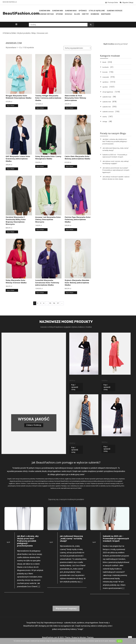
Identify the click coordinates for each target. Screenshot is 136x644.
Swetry (85, 14)
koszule (105, 72)
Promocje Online (112, 3)
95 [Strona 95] (50, 303)
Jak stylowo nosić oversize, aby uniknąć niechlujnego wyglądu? (116, 162)
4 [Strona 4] (44, 303)
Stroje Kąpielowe (97, 11)
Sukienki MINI (45, 11)
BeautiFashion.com (21, 13)
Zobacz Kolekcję (34, 425)
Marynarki (106, 14)
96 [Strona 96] (54, 303)
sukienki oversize (108, 112)
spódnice (105, 82)
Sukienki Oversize (115, 11)
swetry (105, 117)
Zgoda (120, 641)
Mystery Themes (87, 637)
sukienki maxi (107, 97)
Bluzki (77, 14)
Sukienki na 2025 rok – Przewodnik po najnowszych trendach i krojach (115, 156)
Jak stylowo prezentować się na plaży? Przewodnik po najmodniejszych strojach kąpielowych (116, 170)
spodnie (105, 87)
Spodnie (59, 14)
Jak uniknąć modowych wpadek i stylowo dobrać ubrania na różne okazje (116, 178)
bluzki (104, 62)
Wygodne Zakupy (127, 3)
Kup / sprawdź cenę (75, 387)
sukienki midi (107, 102)
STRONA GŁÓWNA (9, 33)
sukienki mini (107, 107)
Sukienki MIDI (58, 11)
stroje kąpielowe (108, 92)
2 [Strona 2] (38, 303)
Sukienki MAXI (71, 11)
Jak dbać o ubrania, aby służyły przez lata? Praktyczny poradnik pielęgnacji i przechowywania (115, 142)
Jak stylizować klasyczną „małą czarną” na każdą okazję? (116, 149)
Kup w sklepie (11, 106)
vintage (105, 122)
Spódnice (83, 11)
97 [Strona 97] (58, 303)
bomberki (105, 67)
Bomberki (95, 14)
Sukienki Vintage (46, 14)
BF (9, 542)
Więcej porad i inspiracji (66, 608)
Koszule (69, 14)
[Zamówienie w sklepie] (77, 48)
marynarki (106, 77)
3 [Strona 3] (41, 303)
